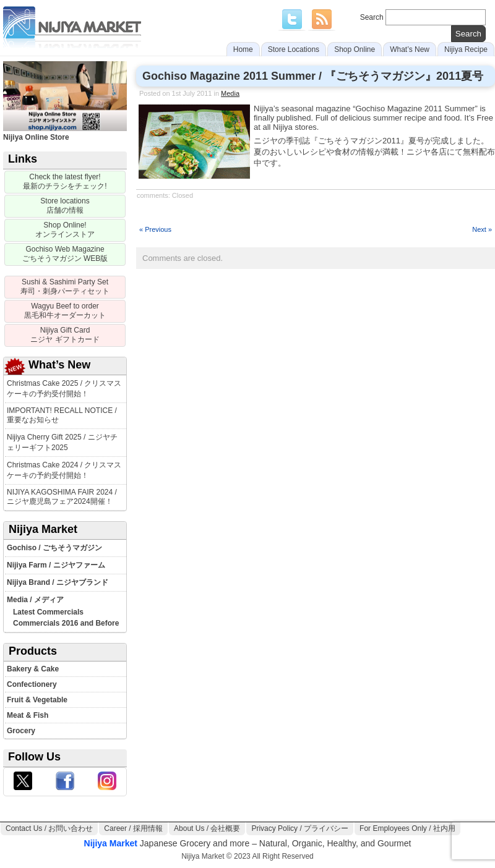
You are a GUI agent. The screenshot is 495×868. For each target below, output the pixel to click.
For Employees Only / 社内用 (407, 828)
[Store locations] (65, 206)
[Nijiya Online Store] (65, 230)
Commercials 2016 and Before (66, 623)
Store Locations (294, 49)
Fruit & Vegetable (37, 700)
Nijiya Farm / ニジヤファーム (56, 565)
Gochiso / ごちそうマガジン (54, 548)
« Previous (155, 229)
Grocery (21, 731)
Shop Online (355, 49)
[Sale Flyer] (65, 182)
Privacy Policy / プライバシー (300, 828)
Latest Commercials (48, 612)
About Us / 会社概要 (207, 828)
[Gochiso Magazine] (65, 254)
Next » (482, 229)
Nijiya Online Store (65, 133)
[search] (468, 34)
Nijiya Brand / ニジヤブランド (58, 582)
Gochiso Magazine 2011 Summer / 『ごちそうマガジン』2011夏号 (313, 76)
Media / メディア (35, 600)
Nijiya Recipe (466, 49)
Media (230, 93)
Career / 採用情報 (133, 828)
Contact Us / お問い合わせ (49, 828)
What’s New (410, 49)
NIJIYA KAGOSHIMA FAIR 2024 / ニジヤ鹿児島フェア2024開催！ (62, 497)
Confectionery (32, 684)
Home (243, 49)
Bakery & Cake (33, 669)
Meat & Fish (28, 715)
